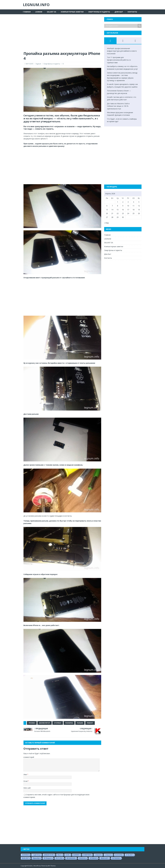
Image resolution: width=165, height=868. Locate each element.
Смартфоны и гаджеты (99, 12)
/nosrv (60, 855)
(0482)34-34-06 (49, 855)
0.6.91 (67, 855)
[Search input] (121, 26)
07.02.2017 (129, 855)
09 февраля (48, 858)
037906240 (93, 858)
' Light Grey (36, 855)
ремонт (90, 723)
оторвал (58, 723)
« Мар (106, 223)
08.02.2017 (25, 858)
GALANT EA (52, 12)
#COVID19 (25, 855)
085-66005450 (71, 858)
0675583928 (116, 858)
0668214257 (104, 858)
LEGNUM (39, 12)
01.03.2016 (119, 855)
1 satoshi (98, 855)
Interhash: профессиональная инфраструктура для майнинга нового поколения (122, 51)
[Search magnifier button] (140, 26)
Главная (27, 12)
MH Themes (52, 866)
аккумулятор (45, 723)
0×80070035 (87, 855)
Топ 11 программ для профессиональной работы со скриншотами (119, 60)
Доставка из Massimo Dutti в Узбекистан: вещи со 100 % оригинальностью (118, 106)
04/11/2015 (30, 64)
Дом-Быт (119, 12)
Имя (25, 774)
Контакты (132, 12)
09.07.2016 (59, 858)
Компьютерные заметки (72, 12)
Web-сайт (27, 788)
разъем (80, 723)
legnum (39, 64)
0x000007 (76, 855)
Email (26, 781)
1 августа (108, 855)
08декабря (36, 858)
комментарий (29, 757)
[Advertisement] (62, 34)
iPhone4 (32, 723)
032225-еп (83, 858)
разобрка (69, 723)
